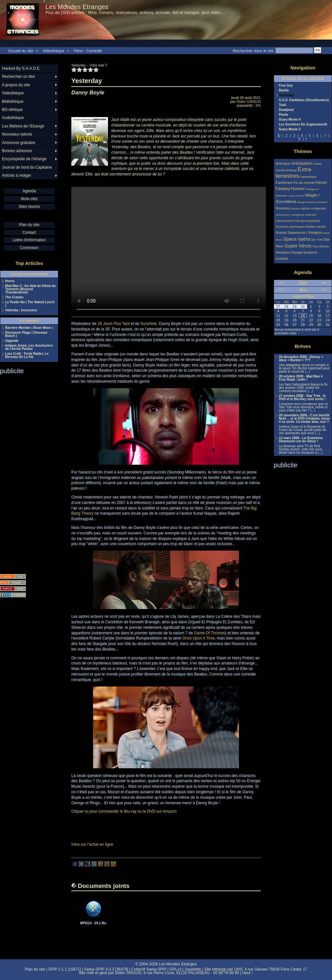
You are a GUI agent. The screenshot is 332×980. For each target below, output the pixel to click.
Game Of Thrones (209, 633)
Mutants (296, 209)
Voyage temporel (304, 252)
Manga (301, 202)
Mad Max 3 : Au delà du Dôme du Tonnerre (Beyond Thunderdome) (30, 289)
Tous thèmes (320, 246)
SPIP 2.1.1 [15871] (65, 969)
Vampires (283, 252)
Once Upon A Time (198, 638)
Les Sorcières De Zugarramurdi (303, 125)
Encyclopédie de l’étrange (24, 159)
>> (325, 283)
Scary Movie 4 (290, 120)
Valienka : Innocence (21, 310)
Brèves (303, 346)
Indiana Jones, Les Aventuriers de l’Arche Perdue (29, 347)
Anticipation (302, 163)
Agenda (29, 191)
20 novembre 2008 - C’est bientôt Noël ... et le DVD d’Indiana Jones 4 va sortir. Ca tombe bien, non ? (304, 419)
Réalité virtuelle (316, 227)
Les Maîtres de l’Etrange (23, 126)
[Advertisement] (26, 472)
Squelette (193, 969)
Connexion (29, 248)
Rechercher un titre (18, 77)
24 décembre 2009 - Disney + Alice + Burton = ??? (301, 359)
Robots (281, 233)
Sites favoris (29, 207)
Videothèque (53, 51)
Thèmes (303, 151)
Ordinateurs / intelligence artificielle (296, 215)
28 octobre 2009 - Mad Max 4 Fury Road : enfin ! (301, 378)
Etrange (292, 170)
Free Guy (286, 86)
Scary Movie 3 (290, 129)
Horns (10, 281)
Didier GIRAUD (249, 102)
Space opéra (297, 239)
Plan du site (29, 225)
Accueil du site (21, 51)
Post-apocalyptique (307, 221)
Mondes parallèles (317, 202)
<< (281, 283)
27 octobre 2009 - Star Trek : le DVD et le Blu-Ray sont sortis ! (302, 398)
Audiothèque (13, 118)
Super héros (298, 246)
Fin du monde (304, 183)
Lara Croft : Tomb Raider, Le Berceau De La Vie (27, 355)
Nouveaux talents (17, 134)
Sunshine (148, 324)
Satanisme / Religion (305, 232)
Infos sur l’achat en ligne (92, 844)
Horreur (298, 189)
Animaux (284, 163)
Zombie (282, 258)
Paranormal (284, 221)
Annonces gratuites (19, 143)
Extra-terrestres (294, 173)
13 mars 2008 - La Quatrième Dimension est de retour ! (301, 440)
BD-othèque (12, 110)
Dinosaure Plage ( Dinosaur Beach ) (26, 334)
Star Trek (317, 240)
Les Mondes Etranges (77, 7)
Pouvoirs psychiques (290, 227)
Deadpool (286, 110)
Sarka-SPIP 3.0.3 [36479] (106, 969)
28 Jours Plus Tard (114, 324)
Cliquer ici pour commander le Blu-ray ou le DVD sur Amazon (124, 811)
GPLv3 (176, 969)
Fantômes (284, 182)
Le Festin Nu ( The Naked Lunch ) (30, 304)
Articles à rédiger (17, 175)
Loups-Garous (296, 196)
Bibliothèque (13, 102)
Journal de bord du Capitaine (27, 167)
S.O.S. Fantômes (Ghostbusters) (304, 100)
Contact (29, 233)
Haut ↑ (248, 973)
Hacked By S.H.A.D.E (21, 68)
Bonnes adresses (17, 151)
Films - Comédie (88, 51)
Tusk (283, 105)
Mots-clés (29, 199)
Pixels (284, 115)
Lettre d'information (29, 240)
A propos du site (16, 85)
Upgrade (12, 341)
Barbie (284, 90)
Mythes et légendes (314, 209)
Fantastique (308, 177)
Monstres (283, 208)
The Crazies (14, 297)
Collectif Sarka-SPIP (149, 969)
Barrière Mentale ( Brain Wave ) (29, 328)
